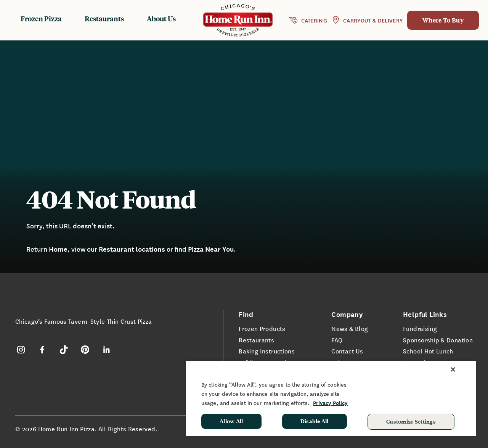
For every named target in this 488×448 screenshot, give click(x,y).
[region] (331, 398)
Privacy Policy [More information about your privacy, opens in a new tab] (330, 403)
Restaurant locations (132, 249)
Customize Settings (411, 421)
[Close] (453, 369)
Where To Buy (443, 20)
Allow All (231, 421)
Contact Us (347, 351)
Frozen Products (262, 328)
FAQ (337, 340)
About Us (161, 18)
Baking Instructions (267, 351)
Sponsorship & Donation (438, 340)
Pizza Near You (211, 249)
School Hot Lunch (428, 351)
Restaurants (104, 18)
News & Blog (350, 328)
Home (58, 249)
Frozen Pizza (41, 18)
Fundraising (420, 328)
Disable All (315, 421)
